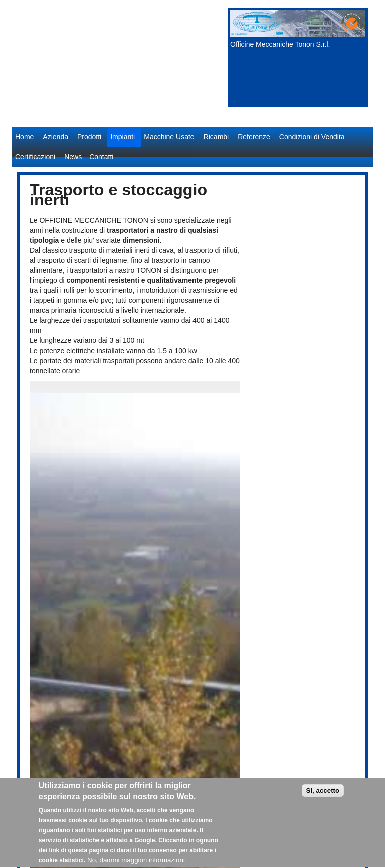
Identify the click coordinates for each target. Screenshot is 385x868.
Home (24, 137)
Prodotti (89, 137)
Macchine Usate (169, 137)
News (73, 157)
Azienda (55, 137)
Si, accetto (323, 795)
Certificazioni (35, 157)
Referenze (254, 137)
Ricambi (216, 137)
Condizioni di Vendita (312, 137)
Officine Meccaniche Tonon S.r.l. (280, 44)
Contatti (101, 157)
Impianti (123, 137)
